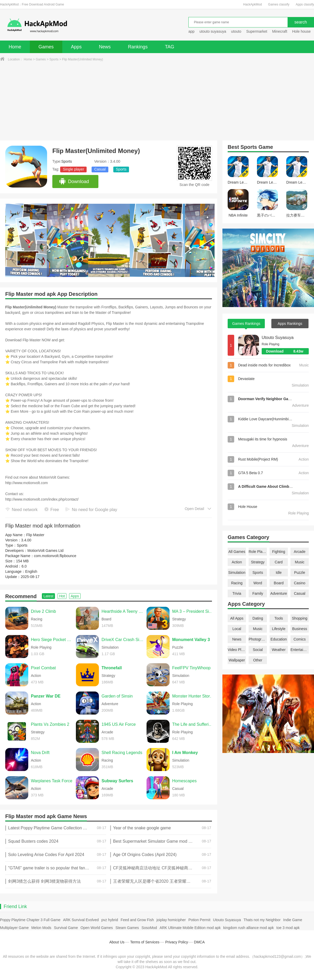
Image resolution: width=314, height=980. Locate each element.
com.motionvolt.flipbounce (55, 556)
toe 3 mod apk (288, 928)
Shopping (299, 618)
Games (46, 47)
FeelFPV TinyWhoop (191, 668)
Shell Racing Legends (122, 753)
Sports (54, 59)
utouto (236, 31)
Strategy (258, 562)
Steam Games (127, 928)
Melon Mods (41, 928)
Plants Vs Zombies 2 (50, 724)
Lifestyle (279, 629)
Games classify (279, 4)
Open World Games (97, 928)
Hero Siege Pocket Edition (52, 640)
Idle (279, 573)
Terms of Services (145, 942)
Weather (279, 650)
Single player (73, 169)
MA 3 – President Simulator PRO (193, 611)
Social (258, 650)
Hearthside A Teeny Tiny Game (123, 611)
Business (300, 629)
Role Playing (258, 552)
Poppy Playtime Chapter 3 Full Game (30, 920)
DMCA (199, 942)
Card (279, 562)
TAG (170, 47)
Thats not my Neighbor (262, 920)
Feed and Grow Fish (137, 920)
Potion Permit (199, 920)
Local (237, 629)
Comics (300, 639)
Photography (258, 639)
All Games (237, 552)
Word (258, 583)
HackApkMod (252, 4)
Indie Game (293, 920)
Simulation (237, 573)
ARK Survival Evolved (81, 920)
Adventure (279, 593)
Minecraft (280, 31)
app (191, 31)
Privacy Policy (176, 942)
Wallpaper (237, 660)
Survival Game (66, 928)
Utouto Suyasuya (278, 338)
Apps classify (305, 4)
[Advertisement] (157, 101)
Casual (100, 169)
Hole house (302, 31)
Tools (279, 618)
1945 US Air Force (119, 724)
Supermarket (257, 31)
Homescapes (184, 781)
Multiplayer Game (14, 928)
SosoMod (149, 928)
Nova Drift (40, 753)
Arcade (300, 552)
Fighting (279, 552)
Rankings (138, 47)
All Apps (237, 618)
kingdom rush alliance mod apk (248, 928)
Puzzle (300, 573)
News (105, 47)
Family (258, 593)
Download (74, 182)
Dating (258, 618)
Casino (300, 583)
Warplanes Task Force (52, 781)
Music (300, 562)
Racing (237, 583)
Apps (76, 47)
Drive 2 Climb (43, 611)
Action (237, 562)
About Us (117, 942)
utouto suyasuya (213, 31)
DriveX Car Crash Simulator (123, 640)
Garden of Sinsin (117, 696)
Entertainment (300, 650)
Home (15, 47)
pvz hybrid (110, 920)
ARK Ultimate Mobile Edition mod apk (190, 928)
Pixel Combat (43, 668)
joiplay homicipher (171, 920)
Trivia (237, 593)
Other (258, 660)
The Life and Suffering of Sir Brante (193, 724)
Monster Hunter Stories (193, 696)
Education (279, 639)
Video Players (237, 650)
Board (279, 583)
